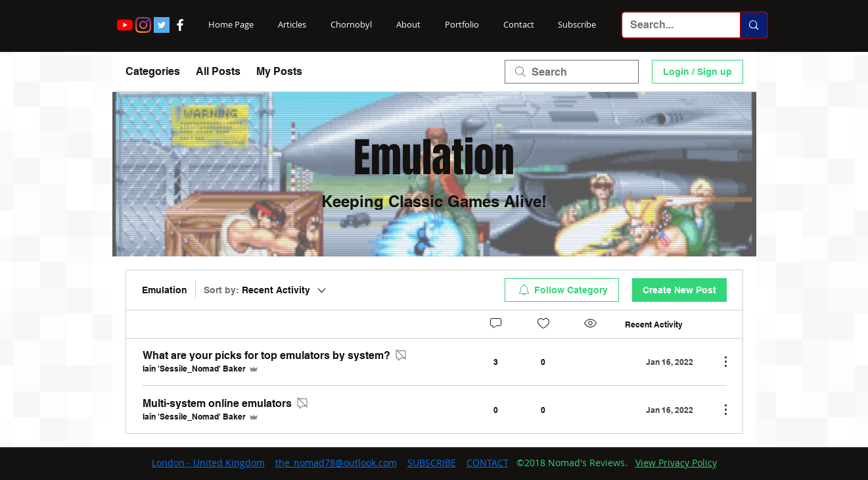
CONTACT (488, 463)
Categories (153, 71)
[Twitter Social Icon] (162, 25)
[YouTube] (125, 25)
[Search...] (672, 25)
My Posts (279, 71)
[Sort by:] (266, 290)
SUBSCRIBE (432, 463)
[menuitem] (562, 290)
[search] (572, 72)
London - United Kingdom (208, 463)
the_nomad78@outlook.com (336, 463)
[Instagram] (143, 25)
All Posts (218, 71)
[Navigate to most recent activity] (667, 362)
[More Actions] (719, 362)
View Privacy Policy (676, 463)
